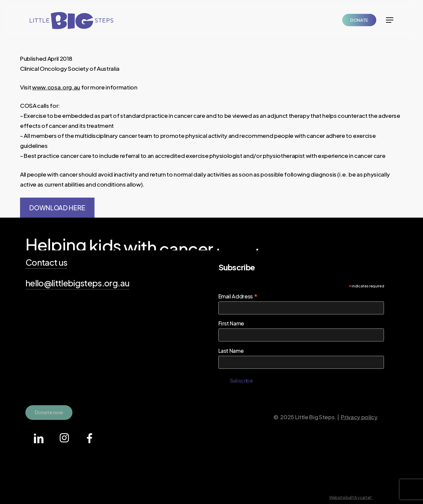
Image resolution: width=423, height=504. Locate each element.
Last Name (231, 351)
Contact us (46, 262)
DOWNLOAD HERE (57, 208)
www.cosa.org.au (56, 87)
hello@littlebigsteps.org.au (77, 283)
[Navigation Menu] (390, 20)
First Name (231, 323)
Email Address (238, 296)
